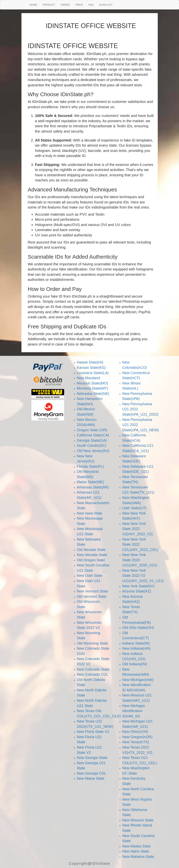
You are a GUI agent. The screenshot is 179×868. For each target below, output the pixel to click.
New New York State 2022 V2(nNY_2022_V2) (138, 529)
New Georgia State (92, 758)
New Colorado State (93, 669)
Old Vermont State (92, 596)
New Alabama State (138, 857)
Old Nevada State (91, 550)
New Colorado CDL (92, 674)
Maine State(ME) (90, 482)
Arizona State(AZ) (137, 591)
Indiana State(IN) (136, 643)
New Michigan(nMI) (138, 680)
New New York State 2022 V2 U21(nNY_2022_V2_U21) (143, 576)
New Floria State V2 (93, 732)
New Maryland (89, 378)
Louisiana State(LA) (93, 373)
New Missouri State (138, 820)
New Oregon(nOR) (137, 737)
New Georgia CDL (92, 773)
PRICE (79, 5)
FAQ (91, 5)
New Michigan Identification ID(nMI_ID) (134, 711)
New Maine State (91, 778)
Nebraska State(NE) (93, 394)
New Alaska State (137, 846)
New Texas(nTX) (136, 742)
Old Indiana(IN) (135, 664)
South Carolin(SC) (92, 445)
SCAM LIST (106, 5)
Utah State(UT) (134, 508)
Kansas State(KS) (91, 368)
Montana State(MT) (92, 388)
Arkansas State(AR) (93, 487)
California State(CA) (93, 435)
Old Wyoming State (92, 643)
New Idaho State (136, 851)
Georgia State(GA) (92, 440)
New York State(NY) (138, 586)
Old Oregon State (91, 560)
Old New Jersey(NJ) (93, 451)
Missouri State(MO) (92, 383)
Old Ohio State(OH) (138, 628)
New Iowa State (90, 513)
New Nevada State (92, 555)
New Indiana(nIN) (136, 648)
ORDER (65, 5)
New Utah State (90, 576)
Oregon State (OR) (92, 430)
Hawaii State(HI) (90, 362)
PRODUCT (49, 5)
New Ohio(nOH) (135, 732)
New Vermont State (92, 591)
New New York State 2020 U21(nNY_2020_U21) (140, 560)
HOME (33, 5)
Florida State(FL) (90, 466)
